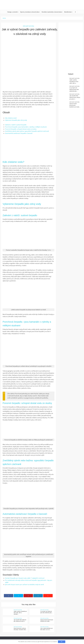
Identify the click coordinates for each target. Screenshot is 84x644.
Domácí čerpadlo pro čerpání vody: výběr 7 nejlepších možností (25, 578)
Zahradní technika (28, 26)
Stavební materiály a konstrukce (52, 12)
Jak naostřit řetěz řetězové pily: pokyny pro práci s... (75, 97)
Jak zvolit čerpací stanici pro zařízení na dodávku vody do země (24, 585)
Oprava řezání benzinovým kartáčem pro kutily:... (75, 105)
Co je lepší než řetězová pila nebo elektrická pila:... (74, 89)
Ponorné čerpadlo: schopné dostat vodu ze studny (21, 129)
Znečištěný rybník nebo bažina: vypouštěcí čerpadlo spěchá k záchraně (27, 131)
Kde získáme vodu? (11, 118)
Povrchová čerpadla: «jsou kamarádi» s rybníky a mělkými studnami (26, 127)
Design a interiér (13, 12)
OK (62, 642)
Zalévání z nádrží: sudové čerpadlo (16, 125)
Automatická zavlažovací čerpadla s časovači (19, 133)
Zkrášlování (68, 12)
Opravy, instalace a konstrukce (30, 12)
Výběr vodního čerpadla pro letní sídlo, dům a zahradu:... (20, 613)
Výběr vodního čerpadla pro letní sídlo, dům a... (74, 82)
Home (4, 18)
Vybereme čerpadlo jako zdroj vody (16, 120)
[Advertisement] (28, 55)
